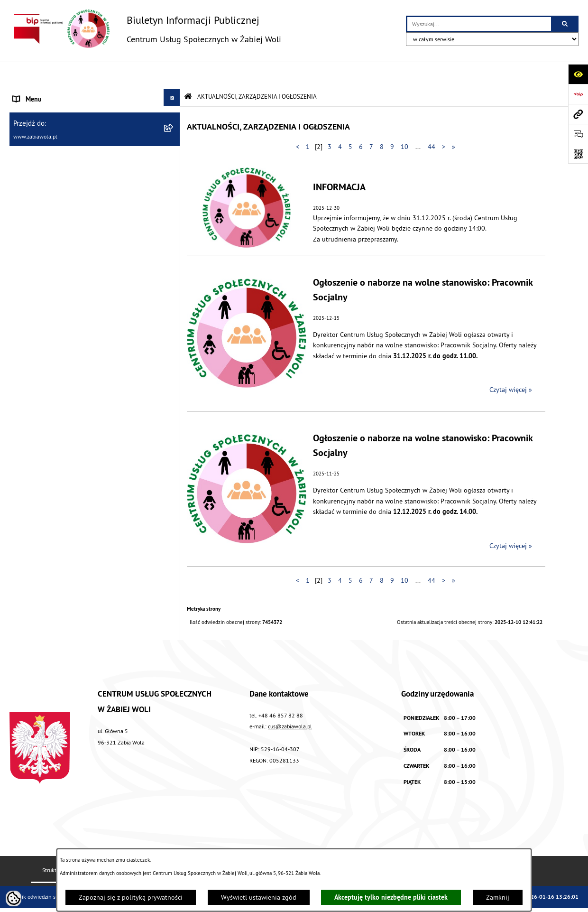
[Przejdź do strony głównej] (145, 29)
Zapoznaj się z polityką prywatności (131, 897)
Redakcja (127, 846)
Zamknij (498, 897)
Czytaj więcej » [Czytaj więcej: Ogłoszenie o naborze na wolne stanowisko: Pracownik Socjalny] (511, 365)
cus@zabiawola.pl (290, 702)
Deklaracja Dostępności (348, 846)
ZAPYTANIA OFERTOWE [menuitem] (46, 135)
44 (432, 122)
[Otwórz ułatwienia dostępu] (578, 74)
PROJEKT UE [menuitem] (30, 288)
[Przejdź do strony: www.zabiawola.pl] (578, 114)
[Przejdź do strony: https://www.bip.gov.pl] (578, 94)
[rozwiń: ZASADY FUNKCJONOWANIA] (173, 153)
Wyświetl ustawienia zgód (259, 897)
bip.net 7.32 (536, 898)
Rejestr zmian (276, 846)
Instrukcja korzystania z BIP (199, 846)
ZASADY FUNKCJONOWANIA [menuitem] (52, 155)
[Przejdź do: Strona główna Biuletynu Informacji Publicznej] (188, 72)
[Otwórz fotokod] (578, 154)
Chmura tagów (422, 846)
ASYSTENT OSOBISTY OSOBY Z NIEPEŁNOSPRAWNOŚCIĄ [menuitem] (57, 261)
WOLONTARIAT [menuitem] (34, 195)
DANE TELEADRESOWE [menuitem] (46, 115)
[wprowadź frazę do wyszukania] (479, 24)
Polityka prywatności (493, 846)
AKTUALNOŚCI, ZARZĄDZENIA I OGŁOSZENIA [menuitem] (77, 95)
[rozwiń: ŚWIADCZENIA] (173, 173)
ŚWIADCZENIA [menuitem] (33, 175)
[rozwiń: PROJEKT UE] (173, 286)
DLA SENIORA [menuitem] (32, 214)
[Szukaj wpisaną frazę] (565, 24)
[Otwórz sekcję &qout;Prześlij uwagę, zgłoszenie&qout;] (578, 134)
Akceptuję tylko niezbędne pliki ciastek (391, 897)
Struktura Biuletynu (65, 846)
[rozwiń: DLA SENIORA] (173, 213)
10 (404, 122)
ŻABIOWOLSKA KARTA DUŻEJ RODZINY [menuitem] (68, 234)
